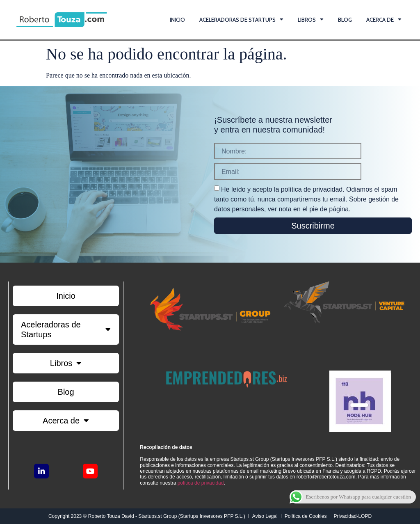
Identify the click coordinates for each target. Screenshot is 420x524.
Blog (345, 20)
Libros (311, 20)
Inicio (177, 20)
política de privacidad (201, 483)
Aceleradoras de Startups (241, 20)
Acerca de (384, 20)
